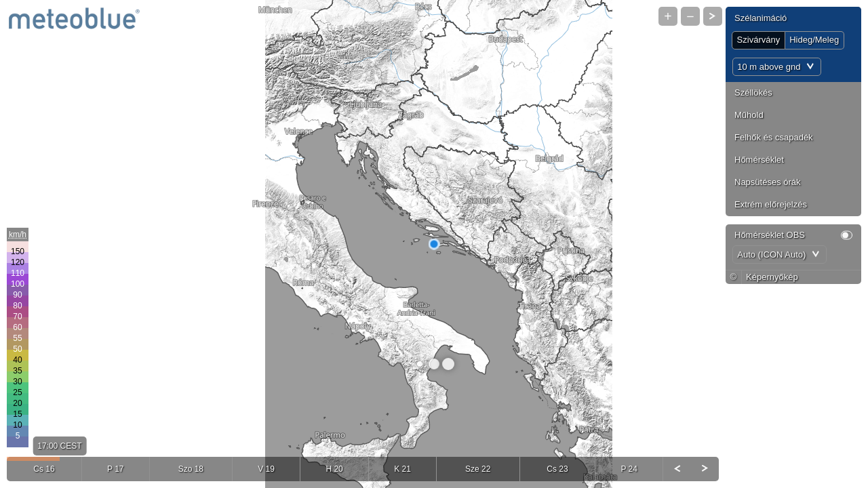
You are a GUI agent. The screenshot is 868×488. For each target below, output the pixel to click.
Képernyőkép (772, 277)
